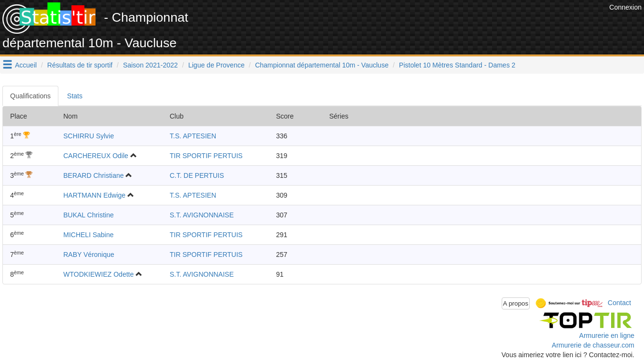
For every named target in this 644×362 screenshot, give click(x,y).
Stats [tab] (75, 96)
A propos (516, 303)
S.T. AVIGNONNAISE (202, 215)
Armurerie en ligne (607, 335)
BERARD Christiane (93, 175)
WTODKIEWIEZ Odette (98, 274)
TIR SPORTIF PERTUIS (206, 156)
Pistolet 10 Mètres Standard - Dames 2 (457, 65)
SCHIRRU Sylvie (89, 136)
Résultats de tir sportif (80, 65)
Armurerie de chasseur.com (593, 345)
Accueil (26, 65)
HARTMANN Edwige (94, 195)
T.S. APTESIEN (193, 136)
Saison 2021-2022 (151, 65)
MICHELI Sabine (88, 235)
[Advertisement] (431, 24)
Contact (619, 303)
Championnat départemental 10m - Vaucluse (322, 65)
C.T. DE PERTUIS (197, 175)
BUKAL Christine (89, 215)
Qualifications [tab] (30, 96)
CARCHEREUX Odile (96, 156)
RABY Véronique (89, 255)
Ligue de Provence (216, 65)
